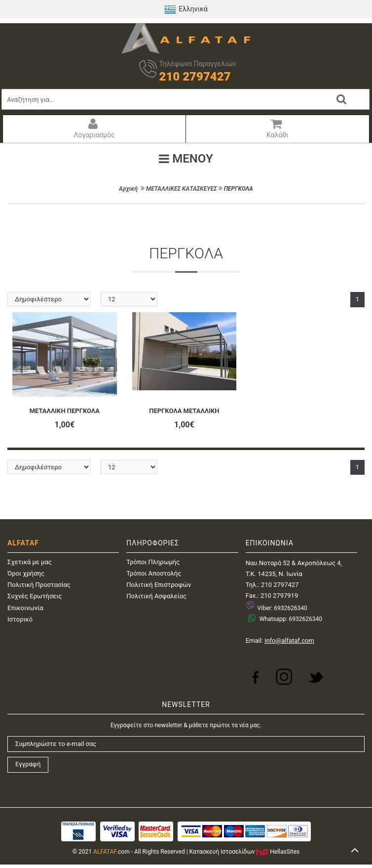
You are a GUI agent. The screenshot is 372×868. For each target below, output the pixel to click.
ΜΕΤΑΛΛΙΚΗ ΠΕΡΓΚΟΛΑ (65, 411)
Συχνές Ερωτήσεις (35, 596)
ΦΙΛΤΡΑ (186, 219)
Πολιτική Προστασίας (39, 585)
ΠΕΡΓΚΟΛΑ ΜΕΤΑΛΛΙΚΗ (184, 411)
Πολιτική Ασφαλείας (156, 596)
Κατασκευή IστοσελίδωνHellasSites (245, 852)
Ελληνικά (186, 9)
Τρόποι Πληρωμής (153, 562)
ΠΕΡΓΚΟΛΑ (239, 189)
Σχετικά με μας (30, 562)
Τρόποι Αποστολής (154, 573)
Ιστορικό (20, 619)
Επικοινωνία (25, 608)
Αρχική (128, 189)
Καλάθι (276, 128)
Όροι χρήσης (26, 573)
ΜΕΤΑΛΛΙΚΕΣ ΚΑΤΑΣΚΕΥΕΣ (182, 189)
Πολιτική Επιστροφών (159, 585)
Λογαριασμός (93, 128)
